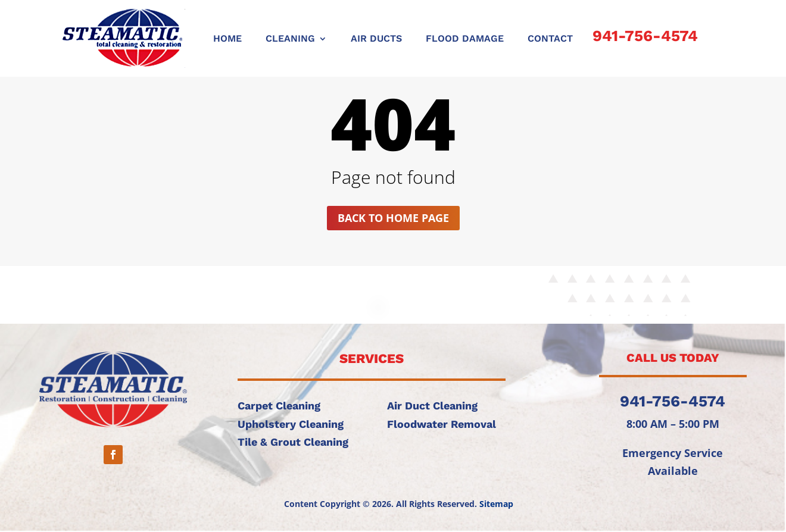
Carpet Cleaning (279, 406)
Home (227, 39)
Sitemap (496, 504)
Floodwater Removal (442, 424)
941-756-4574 (645, 36)
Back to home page (393, 218)
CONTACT (550, 39)
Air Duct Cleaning (432, 406)
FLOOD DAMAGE (465, 39)
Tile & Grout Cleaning (293, 442)
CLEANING (290, 39)
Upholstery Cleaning (291, 424)
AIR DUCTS (376, 39)
